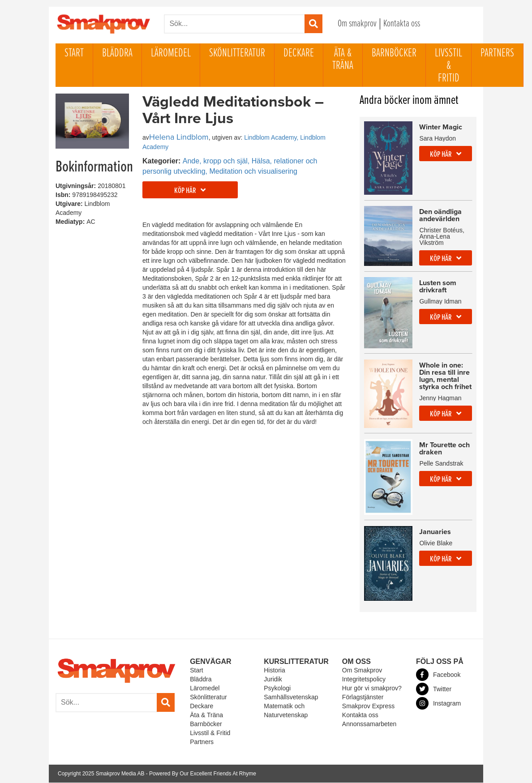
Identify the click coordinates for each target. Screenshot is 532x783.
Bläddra (117, 53)
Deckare (299, 53)
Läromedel (171, 53)
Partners (497, 53)
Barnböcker (394, 53)
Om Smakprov (362, 671)
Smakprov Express (368, 706)
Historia (274, 671)
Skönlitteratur (237, 53)
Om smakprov (357, 24)
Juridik (273, 680)
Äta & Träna (343, 60)
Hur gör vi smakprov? (372, 689)
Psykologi (277, 689)
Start (74, 53)
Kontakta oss (402, 24)
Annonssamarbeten (369, 724)
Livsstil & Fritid (448, 66)
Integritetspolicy (364, 680)
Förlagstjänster (363, 697)
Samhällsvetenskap (291, 697)
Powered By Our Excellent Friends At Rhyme (203, 774)
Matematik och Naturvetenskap (286, 711)
